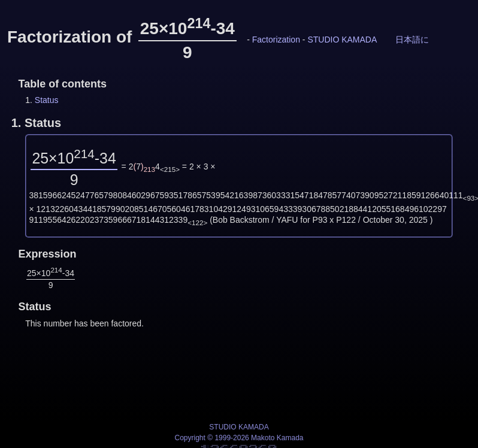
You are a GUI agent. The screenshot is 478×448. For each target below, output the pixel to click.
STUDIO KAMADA (342, 40)
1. (36, 123)
